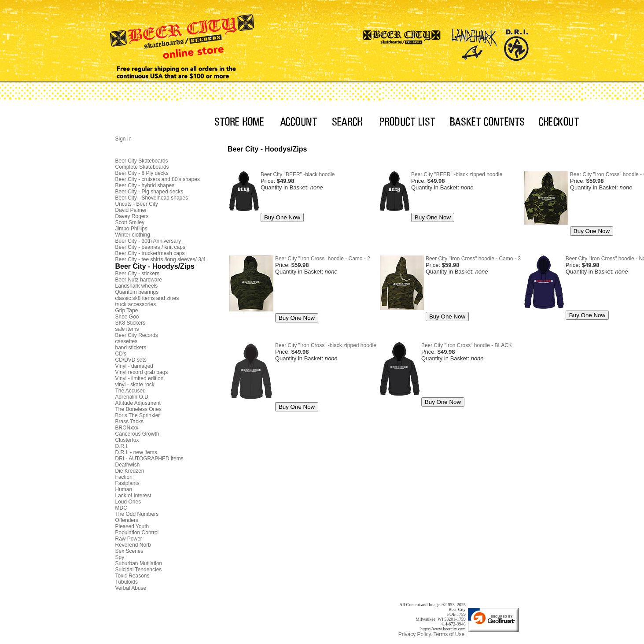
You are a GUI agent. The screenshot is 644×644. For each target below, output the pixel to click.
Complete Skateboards (142, 167)
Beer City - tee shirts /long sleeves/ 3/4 (160, 259)
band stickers (131, 348)
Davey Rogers (132, 216)
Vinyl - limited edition (140, 378)
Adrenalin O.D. (133, 397)
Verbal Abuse (131, 588)
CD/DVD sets (131, 360)
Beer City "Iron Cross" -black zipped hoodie (326, 345)
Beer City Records (137, 335)
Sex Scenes (129, 551)
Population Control (137, 533)
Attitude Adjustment (138, 403)
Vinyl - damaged (134, 366)
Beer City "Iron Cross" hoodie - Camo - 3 (473, 259)
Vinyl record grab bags (142, 372)
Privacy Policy (415, 634)
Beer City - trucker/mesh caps (150, 253)
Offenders (127, 520)
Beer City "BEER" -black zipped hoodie (457, 174)
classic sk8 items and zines (147, 298)
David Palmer (131, 210)
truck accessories (136, 304)
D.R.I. (122, 446)
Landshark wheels (137, 286)
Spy (120, 557)
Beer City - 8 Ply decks (142, 173)
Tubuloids (127, 582)
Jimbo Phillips (131, 229)
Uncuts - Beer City (137, 204)
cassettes (127, 341)
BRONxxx (127, 428)
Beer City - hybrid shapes (145, 185)
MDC (121, 508)
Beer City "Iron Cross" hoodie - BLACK (467, 345)
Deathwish (128, 465)
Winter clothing (133, 235)
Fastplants (127, 483)
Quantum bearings (137, 292)
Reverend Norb (133, 545)
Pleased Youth (132, 526)
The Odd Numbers (137, 514)
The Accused (131, 391)
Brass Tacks (129, 422)
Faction (124, 477)
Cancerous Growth (137, 434)
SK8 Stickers (131, 323)
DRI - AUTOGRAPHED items (149, 459)
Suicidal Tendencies (139, 570)
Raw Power (129, 539)
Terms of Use (449, 634)
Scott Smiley (130, 222)
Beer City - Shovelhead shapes (152, 198)
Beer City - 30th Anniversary (148, 241)
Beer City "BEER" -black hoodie (298, 174)
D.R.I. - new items (136, 452)
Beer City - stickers (138, 274)
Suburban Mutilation (139, 563)
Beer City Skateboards (142, 161)
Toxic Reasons (132, 576)
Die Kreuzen (130, 471)
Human (124, 489)
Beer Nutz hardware (139, 280)
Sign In (123, 139)
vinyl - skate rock (135, 385)
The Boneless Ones (138, 409)
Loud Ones (128, 502)
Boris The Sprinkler (138, 415)
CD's (121, 354)
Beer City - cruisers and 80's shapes (158, 179)
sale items (127, 329)
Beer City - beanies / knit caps (150, 247)
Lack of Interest (133, 496)
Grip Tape (127, 311)
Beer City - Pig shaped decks (149, 192)
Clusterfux (127, 440)
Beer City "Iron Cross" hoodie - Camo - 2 (323, 259)
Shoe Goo (127, 317)
